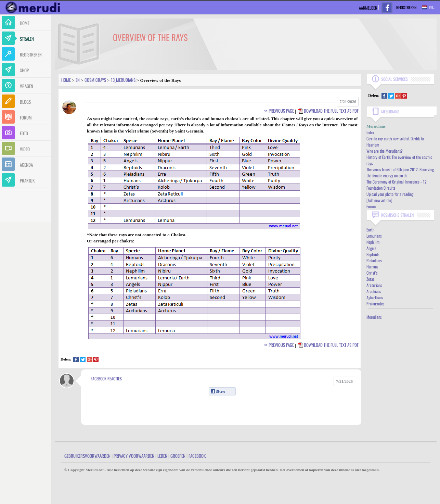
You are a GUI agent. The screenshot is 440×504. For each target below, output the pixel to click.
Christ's (372, 273)
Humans (372, 267)
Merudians (374, 317)
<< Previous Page (279, 111)
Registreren (406, 7)
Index (370, 132)
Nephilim (373, 242)
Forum (371, 206)
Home (66, 80)
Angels (371, 248)
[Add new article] (379, 200)
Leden (162, 456)
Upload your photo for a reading (390, 194)
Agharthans (375, 297)
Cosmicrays (95, 80)
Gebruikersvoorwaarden (87, 456)
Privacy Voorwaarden (134, 456)
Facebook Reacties (106, 379)
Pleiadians (374, 260)
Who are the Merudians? (385, 151)
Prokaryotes (375, 304)
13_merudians (123, 80)
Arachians (374, 291)
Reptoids (373, 254)
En (78, 80)
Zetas (370, 279)
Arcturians (374, 285)
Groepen (178, 456)
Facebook (197, 456)
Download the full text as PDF (328, 111)
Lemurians (374, 236)
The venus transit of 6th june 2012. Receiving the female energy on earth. (400, 172)
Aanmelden (368, 8)
